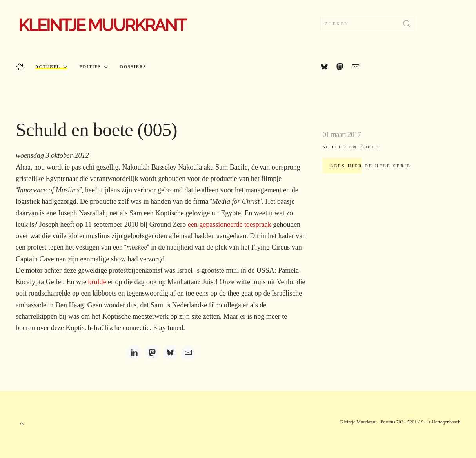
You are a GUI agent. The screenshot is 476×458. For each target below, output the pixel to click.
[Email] (188, 352)
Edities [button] (94, 67)
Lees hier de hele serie (371, 166)
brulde (97, 282)
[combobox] (367, 24)
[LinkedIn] (134, 352)
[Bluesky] (170, 352)
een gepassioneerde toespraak (230, 224)
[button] (22, 425)
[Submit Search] (407, 24)
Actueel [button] (51, 67)
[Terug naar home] (102, 24)
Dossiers (133, 66)
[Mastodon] (152, 352)
